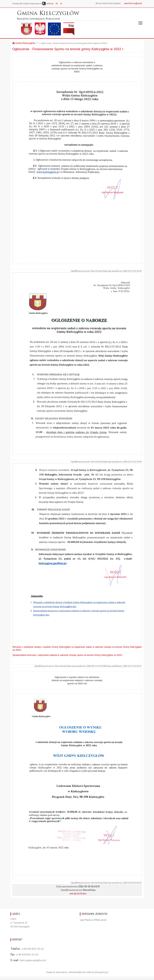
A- (61, 3)
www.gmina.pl (101, 972)
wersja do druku (78, 893)
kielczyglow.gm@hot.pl (33, 960)
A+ (57, 3)
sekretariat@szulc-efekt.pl (81, 972)
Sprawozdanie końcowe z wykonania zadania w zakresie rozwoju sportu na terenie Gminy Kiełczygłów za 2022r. (68, 655)
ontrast (48, 3)
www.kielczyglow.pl (133, 3)
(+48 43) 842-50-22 (33, 949)
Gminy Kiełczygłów (24, 43)
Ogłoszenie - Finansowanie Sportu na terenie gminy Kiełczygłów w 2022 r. (74, 43)
